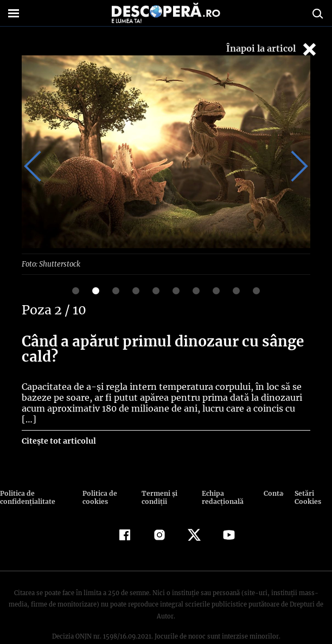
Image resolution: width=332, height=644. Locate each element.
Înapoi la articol (272, 49)
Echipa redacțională (221, 486)
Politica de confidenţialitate (27, 486)
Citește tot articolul (58, 430)
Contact (274, 482)
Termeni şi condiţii (158, 486)
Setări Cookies (308, 486)
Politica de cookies (99, 486)
